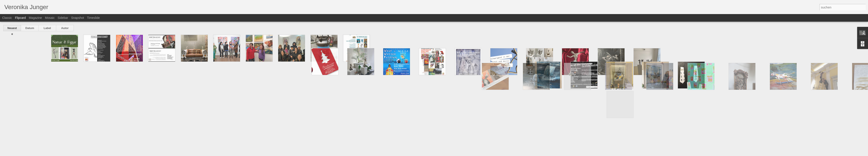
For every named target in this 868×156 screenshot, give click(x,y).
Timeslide (93, 18)
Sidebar (63, 18)
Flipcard (20, 18)
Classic (7, 18)
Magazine (35, 18)
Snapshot (78, 18)
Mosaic (50, 18)
